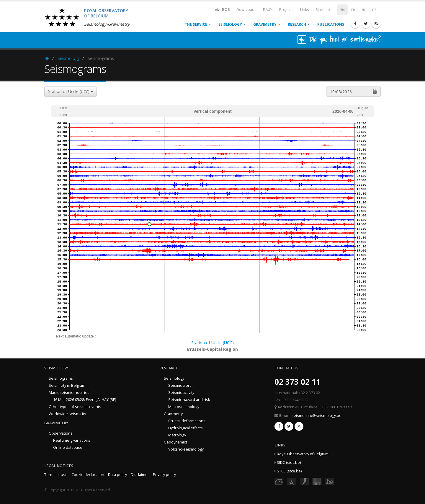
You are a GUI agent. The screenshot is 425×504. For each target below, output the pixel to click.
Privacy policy (164, 475)
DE (374, 10)
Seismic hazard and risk (189, 400)
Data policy (117, 475)
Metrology (177, 435)
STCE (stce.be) (289, 471)
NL (364, 10)
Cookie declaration (88, 475)
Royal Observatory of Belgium (303, 454)
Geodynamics (176, 442)
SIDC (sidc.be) (289, 463)
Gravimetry (265, 24)
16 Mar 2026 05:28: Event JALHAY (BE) (85, 400)
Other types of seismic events (75, 407)
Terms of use (56, 475)
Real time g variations (72, 440)
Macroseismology (184, 407)
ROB (222, 9)
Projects (286, 10)
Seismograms (61, 378)
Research (297, 24)
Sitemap (323, 10)
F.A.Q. (268, 10)
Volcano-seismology (186, 449)
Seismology (230, 24)
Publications (331, 24)
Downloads (246, 10)
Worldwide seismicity (67, 414)
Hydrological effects (185, 428)
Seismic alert (179, 385)
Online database (68, 447)
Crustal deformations (187, 421)
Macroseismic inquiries (69, 393)
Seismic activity (181, 393)
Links (305, 10)
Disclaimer (140, 475)
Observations (61, 433)
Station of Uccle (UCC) (212, 343)
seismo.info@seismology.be (317, 416)
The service (196, 24)
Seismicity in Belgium (67, 385)
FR (353, 10)
